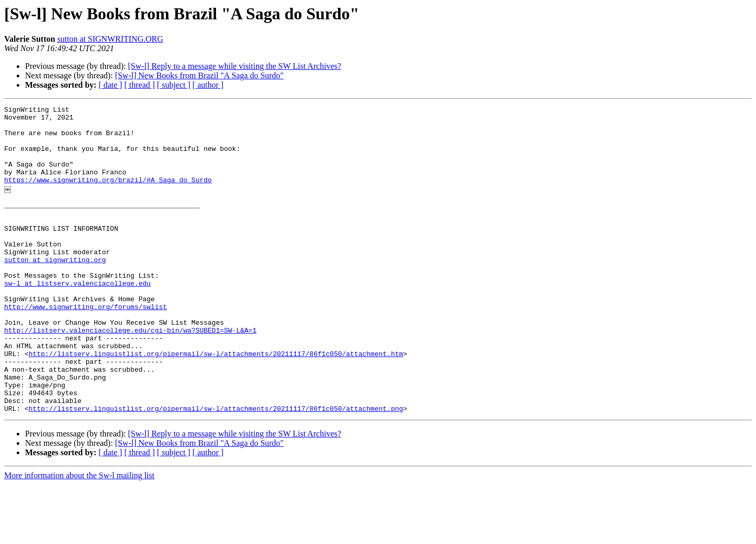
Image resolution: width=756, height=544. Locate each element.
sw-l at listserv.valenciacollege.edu (77, 317)
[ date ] (110, 85)
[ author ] (208, 85)
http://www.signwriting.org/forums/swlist (86, 346)
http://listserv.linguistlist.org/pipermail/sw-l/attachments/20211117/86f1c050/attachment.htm (216, 402)
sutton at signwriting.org (55, 289)
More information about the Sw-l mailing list (79, 535)
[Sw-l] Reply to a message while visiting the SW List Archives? (235, 66)
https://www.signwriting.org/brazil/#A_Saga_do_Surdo (108, 195)
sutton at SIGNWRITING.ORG (110, 39)
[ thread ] (140, 85)
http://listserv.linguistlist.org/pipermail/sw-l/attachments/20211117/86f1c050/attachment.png (216, 468)
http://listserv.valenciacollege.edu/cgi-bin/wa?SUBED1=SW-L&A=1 (130, 374)
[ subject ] (174, 85)
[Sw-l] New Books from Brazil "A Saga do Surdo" (199, 75)
